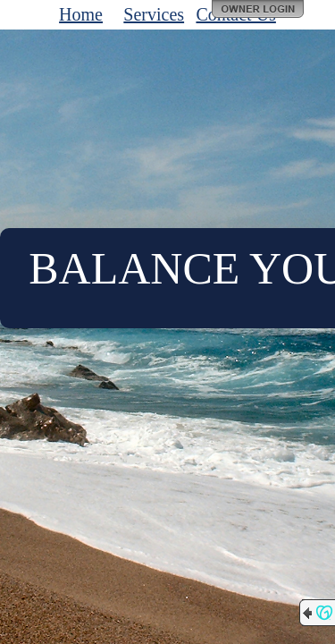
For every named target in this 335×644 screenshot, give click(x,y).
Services (154, 14)
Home (81, 14)
